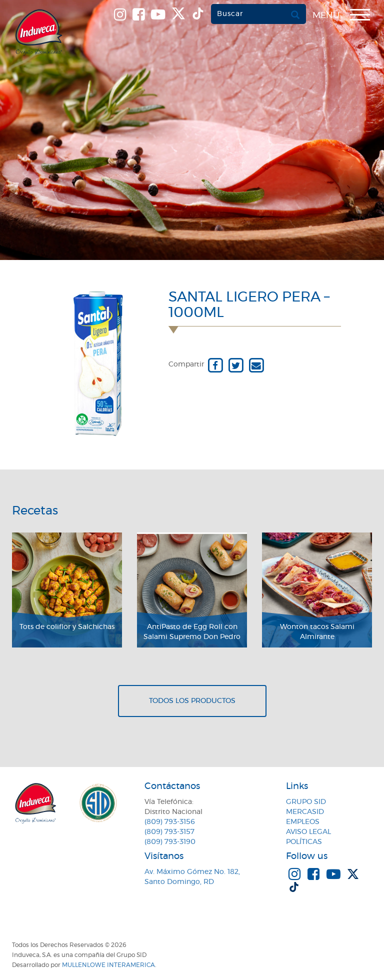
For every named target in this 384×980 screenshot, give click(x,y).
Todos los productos (192, 701)
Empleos (303, 822)
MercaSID (305, 812)
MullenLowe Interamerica (108, 965)
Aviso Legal (308, 832)
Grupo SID (306, 802)
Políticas (304, 842)
